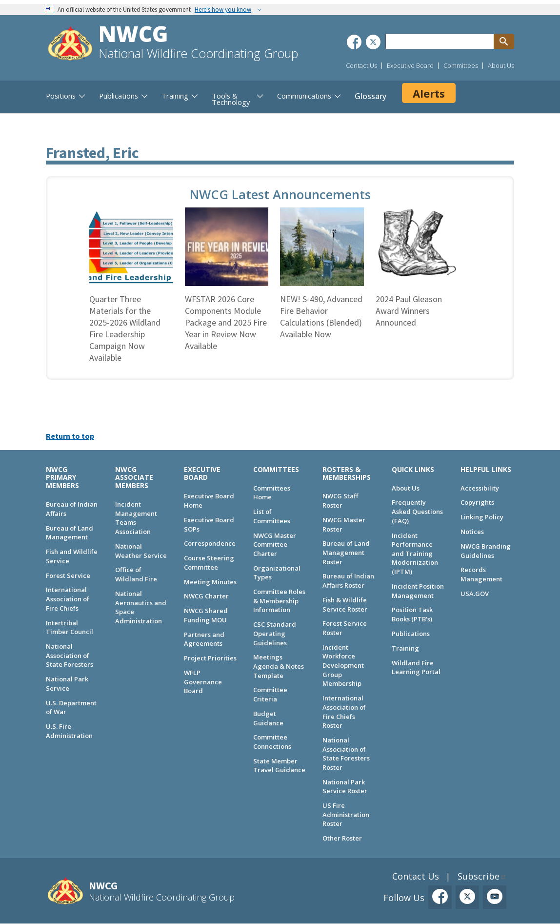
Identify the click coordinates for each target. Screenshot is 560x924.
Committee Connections (272, 742)
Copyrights (477, 502)
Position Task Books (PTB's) (412, 614)
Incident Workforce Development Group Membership (343, 666)
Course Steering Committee (209, 563)
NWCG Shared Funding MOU (206, 615)
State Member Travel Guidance (279, 766)
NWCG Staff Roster (340, 501)
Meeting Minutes (210, 582)
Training (405, 648)
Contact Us (361, 65)
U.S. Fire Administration (69, 731)
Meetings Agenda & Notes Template (279, 666)
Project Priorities (210, 658)
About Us (501, 65)
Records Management (481, 574)
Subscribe (479, 876)
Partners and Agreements (204, 639)
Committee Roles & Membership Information (279, 601)
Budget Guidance (268, 718)
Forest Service (68, 575)
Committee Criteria (270, 694)
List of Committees (272, 516)
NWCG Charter (206, 596)
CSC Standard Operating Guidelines (275, 633)
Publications (411, 634)
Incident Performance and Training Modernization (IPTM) (415, 554)
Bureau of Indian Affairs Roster (348, 581)
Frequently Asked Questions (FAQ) (417, 511)
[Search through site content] (440, 41)
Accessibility (480, 488)
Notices (472, 532)
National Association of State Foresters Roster (346, 754)
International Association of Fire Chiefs (68, 599)
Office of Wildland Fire (136, 574)
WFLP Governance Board (203, 682)
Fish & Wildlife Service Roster (345, 605)
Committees (461, 65)
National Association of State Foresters (70, 655)
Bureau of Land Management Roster (346, 552)
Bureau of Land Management (70, 533)
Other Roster (342, 838)
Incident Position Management (418, 591)
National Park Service (67, 684)
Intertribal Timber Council (70, 627)
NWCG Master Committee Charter (275, 544)
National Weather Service (141, 551)
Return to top (70, 436)
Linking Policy (482, 517)
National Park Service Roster (345, 787)
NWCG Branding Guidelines (486, 551)
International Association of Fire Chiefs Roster (344, 712)
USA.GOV (475, 594)
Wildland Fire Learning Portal (416, 667)
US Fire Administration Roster (346, 814)
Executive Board (410, 65)
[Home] (70, 45)
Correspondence (210, 543)
